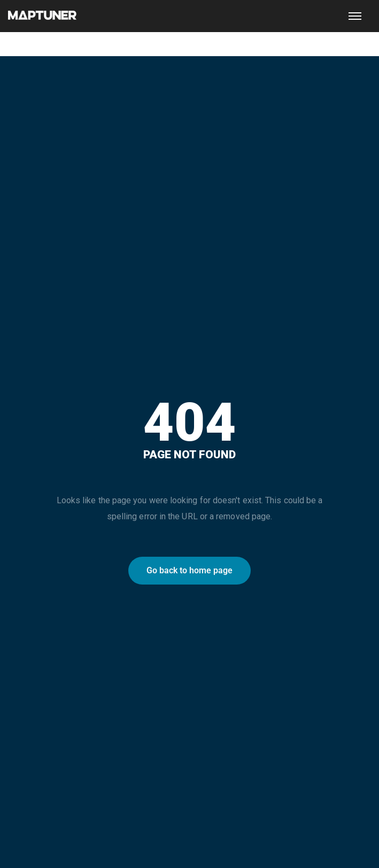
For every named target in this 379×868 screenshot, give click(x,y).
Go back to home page (189, 570)
